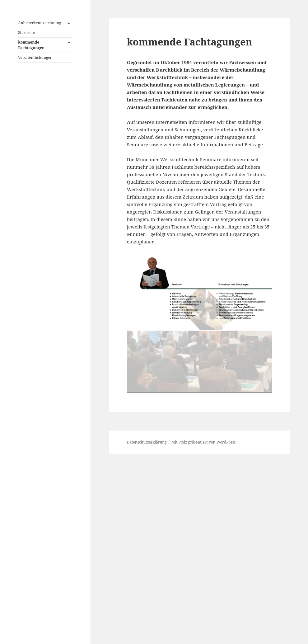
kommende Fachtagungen (31, 45)
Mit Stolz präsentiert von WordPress (203, 442)
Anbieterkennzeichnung (40, 23)
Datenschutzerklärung (147, 442)
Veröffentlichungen (35, 57)
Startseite (26, 33)
